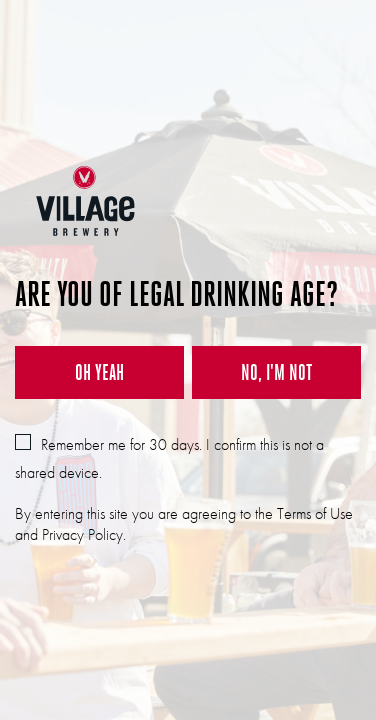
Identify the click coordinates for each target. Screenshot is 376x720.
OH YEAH (99, 372)
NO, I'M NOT (276, 372)
